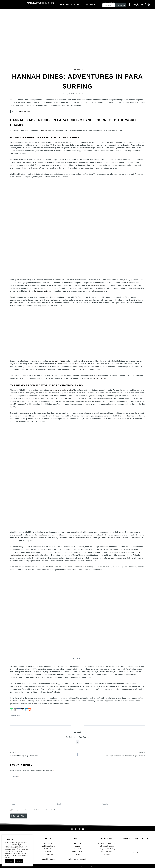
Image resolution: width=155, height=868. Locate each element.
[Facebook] (75, 829)
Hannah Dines (26, 112)
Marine (69, 859)
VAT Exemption (107, 852)
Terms (74, 852)
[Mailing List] (84, 829)
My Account (102, 843)
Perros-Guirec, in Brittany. (71, 364)
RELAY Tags (112, 849)
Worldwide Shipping (48, 846)
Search (121, 5)
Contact (77, 846)
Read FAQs (78, 849)
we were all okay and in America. (63, 390)
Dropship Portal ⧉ (48, 859)
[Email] (77, 806)
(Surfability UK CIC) (59, 361)
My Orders (112, 843)
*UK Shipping (48, 843)
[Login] (135, 5)
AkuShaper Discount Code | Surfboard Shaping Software (112, 755)
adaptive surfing (16, 716)
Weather (48, 852)
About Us (78, 843)
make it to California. (101, 378)
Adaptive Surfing (77, 70)
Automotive (84, 859)
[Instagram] (71, 829)
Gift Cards (103, 846)
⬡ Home (62, 5)
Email (60, 806)
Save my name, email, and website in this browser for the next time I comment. (40, 812)
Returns (111, 846)
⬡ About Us (71, 5)
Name (14, 806)
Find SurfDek (48, 855)
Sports (76, 859)
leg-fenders (50, 291)
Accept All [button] (19, 861)
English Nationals (98, 285)
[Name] (32, 806)
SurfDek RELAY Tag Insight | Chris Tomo (43, 755)
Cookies (77, 855)
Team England (44, 130)
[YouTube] (80, 829)
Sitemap (107, 855)
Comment (15, 779)
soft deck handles (35, 291)
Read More (9, 861)
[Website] (123, 806)
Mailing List (101, 849)
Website (106, 806)
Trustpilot (136, 852)
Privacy (81, 852)
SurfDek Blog (48, 849)
